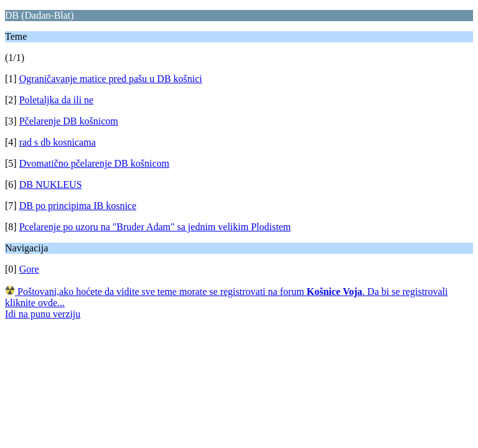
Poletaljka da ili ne (57, 100)
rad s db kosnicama (58, 142)
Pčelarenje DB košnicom (69, 121)
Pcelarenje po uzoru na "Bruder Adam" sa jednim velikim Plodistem (155, 227)
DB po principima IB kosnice (78, 206)
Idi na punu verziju (43, 314)
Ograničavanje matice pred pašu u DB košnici (111, 79)
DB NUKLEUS (51, 184)
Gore (29, 269)
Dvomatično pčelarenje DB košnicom (94, 163)
